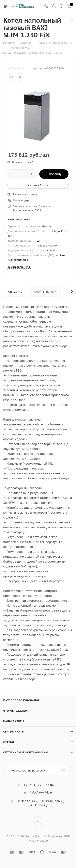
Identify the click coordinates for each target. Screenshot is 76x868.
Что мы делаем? (16, 711)
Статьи (9, 742)
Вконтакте (38, 821)
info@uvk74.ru (41, 792)
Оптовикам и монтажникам (25, 752)
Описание (15, 292)
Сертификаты (14, 732)
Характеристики (45, 292)
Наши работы (14, 721)
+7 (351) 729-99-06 (39, 785)
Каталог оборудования (21, 700)
